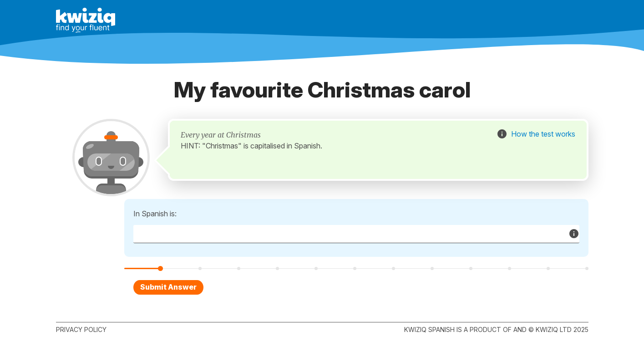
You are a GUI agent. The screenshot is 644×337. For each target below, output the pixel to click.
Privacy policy (81, 329)
